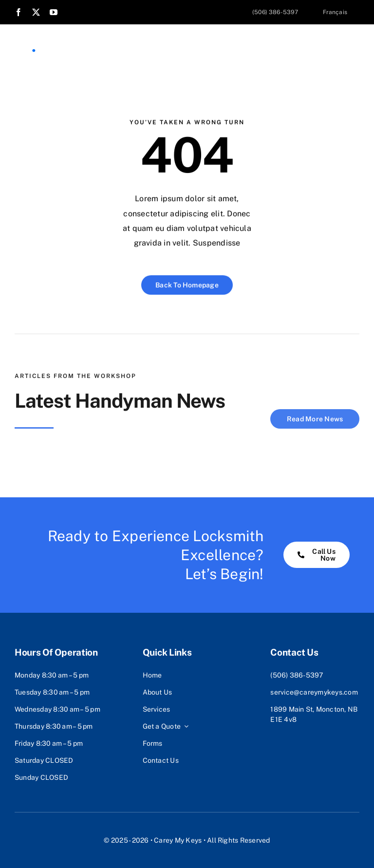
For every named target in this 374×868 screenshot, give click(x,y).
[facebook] (19, 12)
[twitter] (36, 12)
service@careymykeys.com (314, 692)
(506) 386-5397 (297, 675)
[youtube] (54, 12)
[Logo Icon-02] (27, 43)
